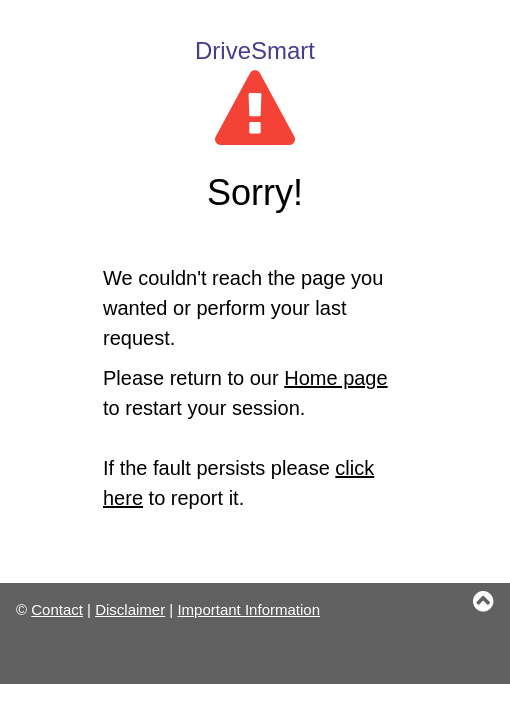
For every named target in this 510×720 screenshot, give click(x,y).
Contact (57, 609)
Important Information (248, 609)
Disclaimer (130, 609)
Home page (335, 378)
